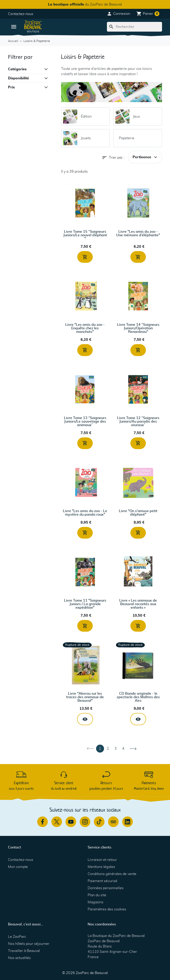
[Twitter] (57, 822)
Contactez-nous (21, 14)
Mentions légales (101, 867)
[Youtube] (71, 822)
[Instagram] (85, 822)
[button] (118, 14)
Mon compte (18, 867)
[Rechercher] (134, 27)
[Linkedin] (127, 822)
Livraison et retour (102, 860)
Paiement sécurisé (102, 881)
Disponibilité (18, 78)
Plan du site (97, 895)
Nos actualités (19, 958)
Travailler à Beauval (24, 951)
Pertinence (145, 157)
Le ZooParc (17, 937)
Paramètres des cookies (107, 909)
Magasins (96, 902)
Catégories (17, 69)
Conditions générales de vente (112, 874)
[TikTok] (99, 822)
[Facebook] (42, 822)
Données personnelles (106, 888)
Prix (11, 87)
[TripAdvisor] (113, 822)
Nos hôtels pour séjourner (29, 944)
